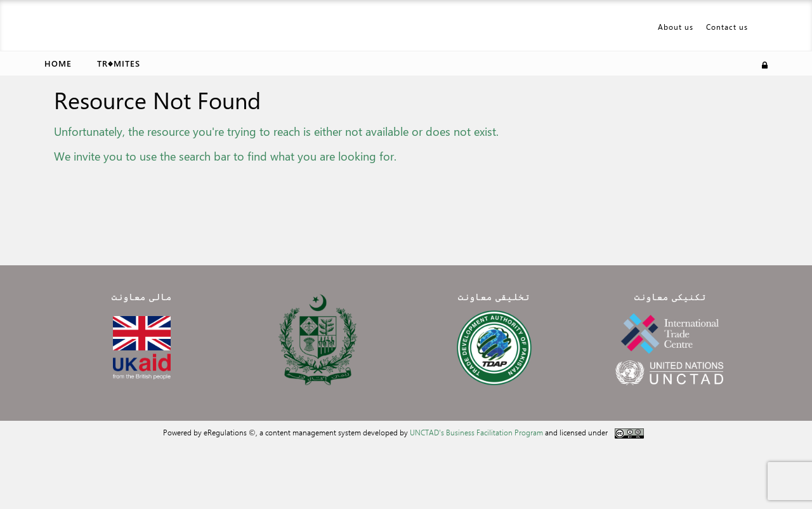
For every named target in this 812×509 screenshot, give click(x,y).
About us (676, 27)
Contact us (727, 27)
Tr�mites (119, 63)
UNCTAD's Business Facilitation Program (476, 432)
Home (58, 63)
